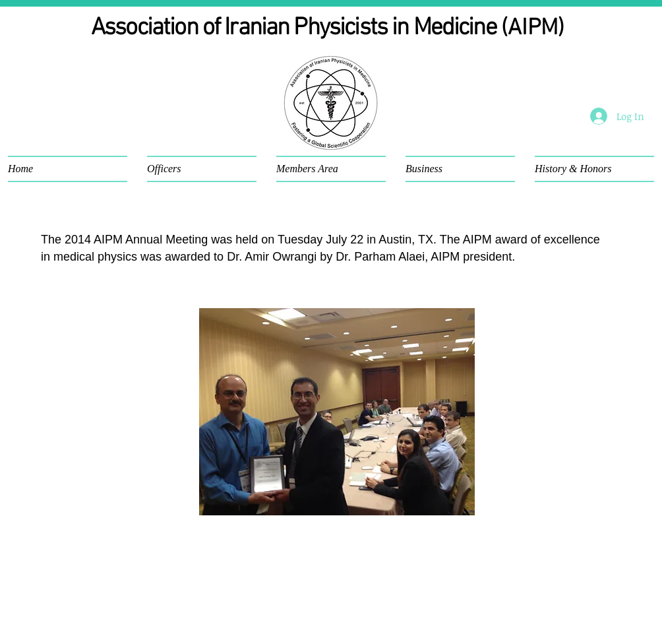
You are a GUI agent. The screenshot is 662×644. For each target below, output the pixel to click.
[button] (73, 169)
